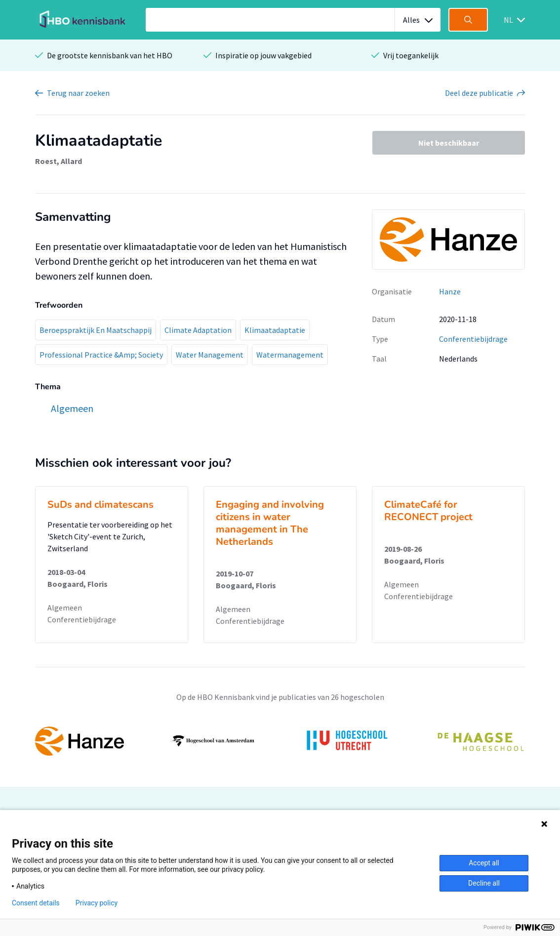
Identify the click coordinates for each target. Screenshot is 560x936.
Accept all (484, 863)
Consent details (36, 903)
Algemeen (65, 608)
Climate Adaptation (198, 330)
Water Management (210, 355)
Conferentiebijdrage (473, 339)
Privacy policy (97, 903)
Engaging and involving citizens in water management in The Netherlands (270, 523)
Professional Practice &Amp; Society (101, 355)
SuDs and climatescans (100, 505)
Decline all (484, 883)
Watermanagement (290, 355)
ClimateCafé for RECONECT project (428, 511)
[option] (280, 741)
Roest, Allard (59, 161)
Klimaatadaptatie (275, 330)
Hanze (450, 291)
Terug (78, 93)
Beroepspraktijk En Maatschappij (96, 330)
